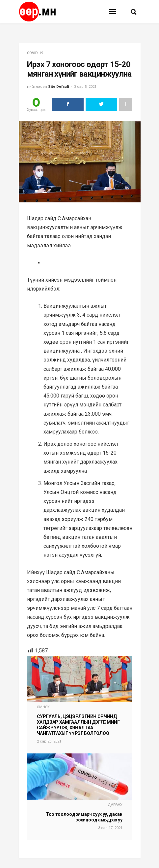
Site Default (59, 87)
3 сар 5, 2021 (85, 87)
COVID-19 (35, 53)
